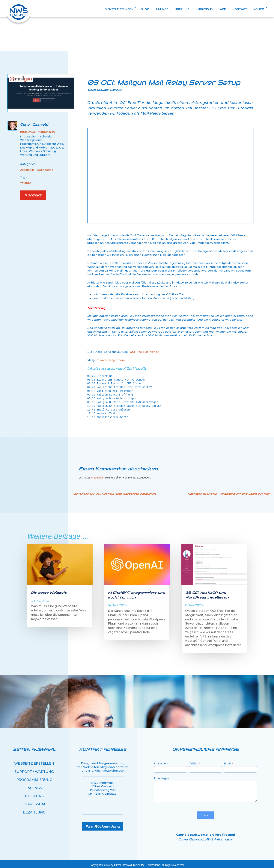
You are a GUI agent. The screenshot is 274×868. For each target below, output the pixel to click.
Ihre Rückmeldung (103, 825)
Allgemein (27, 168)
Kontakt (33, 193)
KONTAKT (240, 9)
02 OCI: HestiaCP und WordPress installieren (207, 593)
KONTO (259, 9)
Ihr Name (161, 762)
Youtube (26, 181)
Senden (206, 813)
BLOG (145, 9)
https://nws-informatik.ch (37, 130)
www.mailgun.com (112, 358)
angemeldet (97, 476)
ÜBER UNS (182, 9)
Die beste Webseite (49, 591)
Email (228, 762)
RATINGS (162, 9)
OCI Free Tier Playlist (144, 350)
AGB (223, 9)
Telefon (195, 762)
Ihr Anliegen (161, 777)
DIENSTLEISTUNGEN (119, 9)
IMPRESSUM (205, 9)
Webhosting (45, 168)
